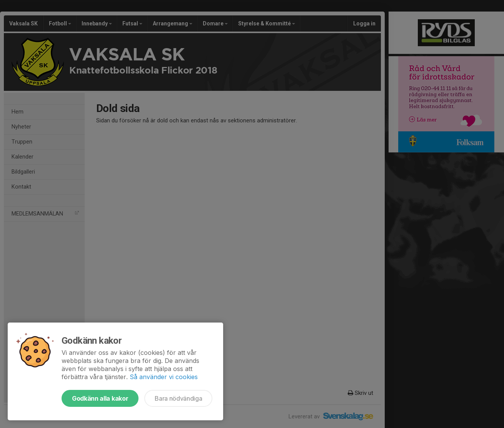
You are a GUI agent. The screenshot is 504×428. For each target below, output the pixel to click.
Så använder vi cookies (164, 377)
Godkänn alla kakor (100, 398)
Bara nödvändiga (178, 398)
